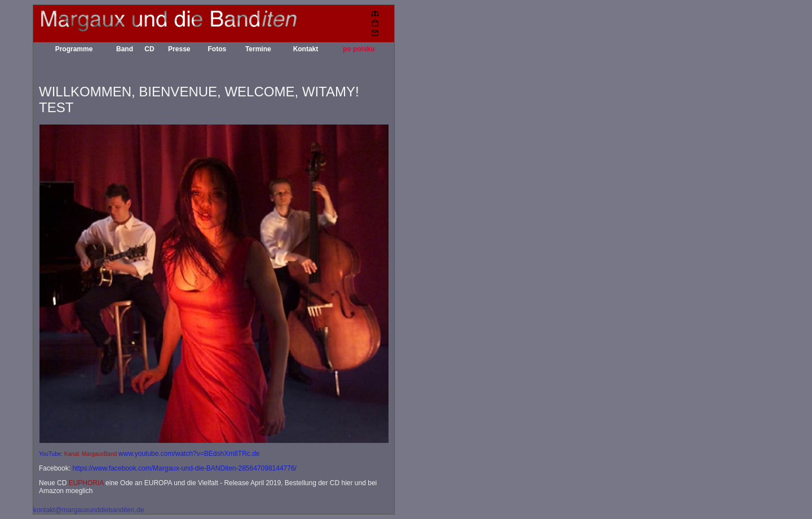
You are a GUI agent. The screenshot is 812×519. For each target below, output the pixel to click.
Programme (74, 49)
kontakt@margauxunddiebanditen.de (89, 510)
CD (149, 49)
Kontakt (306, 49)
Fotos (217, 49)
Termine (258, 49)
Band (125, 49)
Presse (179, 49)
